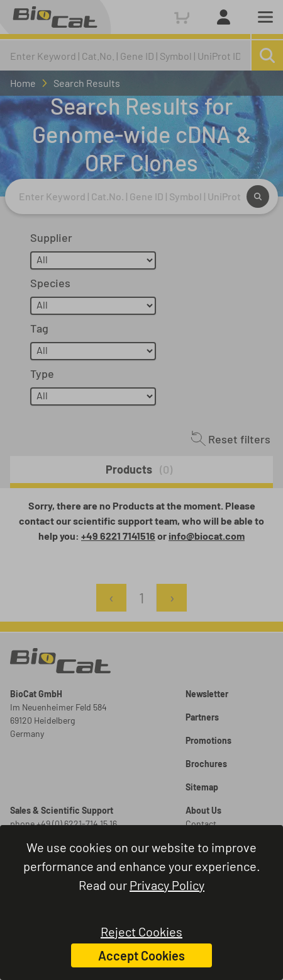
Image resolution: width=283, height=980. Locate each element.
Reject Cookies (141, 932)
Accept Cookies (141, 955)
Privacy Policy (167, 885)
